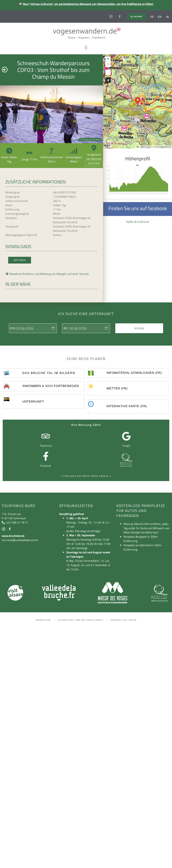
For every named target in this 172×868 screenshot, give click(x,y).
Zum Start (94, 163)
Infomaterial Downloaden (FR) (134, 373)
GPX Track (20, 260)
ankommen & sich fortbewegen (51, 386)
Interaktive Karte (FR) (127, 406)
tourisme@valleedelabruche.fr (20, 540)
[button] (86, 48)
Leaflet (141, 147)
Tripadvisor (46, 446)
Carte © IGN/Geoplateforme (159, 147)
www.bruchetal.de (13, 536)
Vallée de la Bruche (138, 222)
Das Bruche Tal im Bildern (49, 373)
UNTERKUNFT (33, 402)
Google (126, 446)
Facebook (46, 466)
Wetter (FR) (117, 388)
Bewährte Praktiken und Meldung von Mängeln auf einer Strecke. (49, 274)
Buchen (139, 328)
